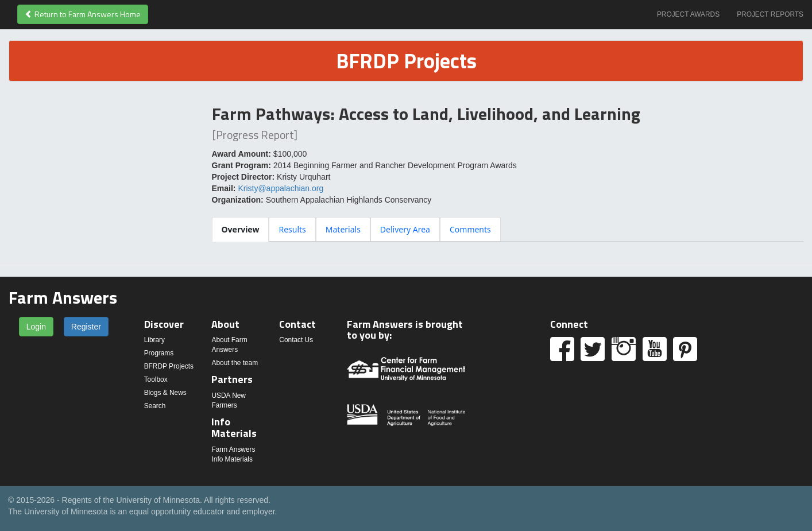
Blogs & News (165, 393)
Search (155, 406)
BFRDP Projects (169, 366)
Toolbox (156, 379)
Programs (159, 353)
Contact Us (296, 340)
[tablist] (508, 229)
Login (36, 327)
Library (154, 340)
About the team (235, 363)
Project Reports (770, 14)
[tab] (241, 229)
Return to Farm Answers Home (83, 14)
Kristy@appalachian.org (281, 188)
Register (86, 327)
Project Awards (688, 14)
